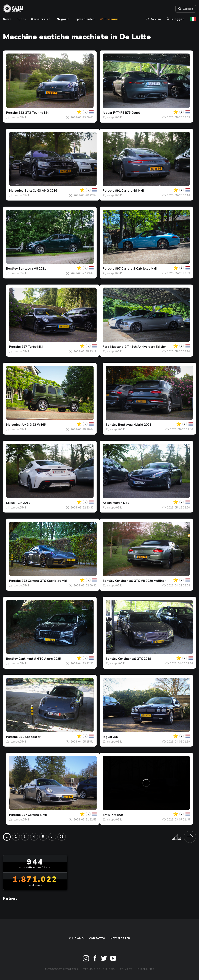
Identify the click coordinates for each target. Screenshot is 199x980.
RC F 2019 (23, 503)
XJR (116, 737)
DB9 (126, 503)
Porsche (12, 113)
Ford (106, 347)
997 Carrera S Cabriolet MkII (136, 269)
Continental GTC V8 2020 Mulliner (140, 581)
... (52, 837)
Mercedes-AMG (17, 425)
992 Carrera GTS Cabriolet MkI (44, 581)
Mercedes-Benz (20, 191)
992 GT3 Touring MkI (34, 113)
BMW (107, 815)
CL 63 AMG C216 (45, 191)
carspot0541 (18, 118)
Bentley (12, 269)
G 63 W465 (38, 425)
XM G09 (117, 815)
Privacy (126, 969)
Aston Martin (113, 503)
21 (61, 837)
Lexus (10, 503)
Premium (109, 19)
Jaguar (107, 113)
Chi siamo (76, 938)
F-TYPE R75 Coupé (127, 113)
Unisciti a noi (41, 19)
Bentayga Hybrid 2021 (135, 425)
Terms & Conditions (99, 969)
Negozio (63, 19)
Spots (21, 19)
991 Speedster (30, 737)
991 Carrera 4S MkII (129, 191)
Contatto (97, 938)
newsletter (120, 938)
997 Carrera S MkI (35, 815)
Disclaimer (146, 969)
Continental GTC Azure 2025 (40, 659)
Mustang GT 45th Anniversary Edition (138, 347)
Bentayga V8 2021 (32, 269)
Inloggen (176, 19)
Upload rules (85, 19)
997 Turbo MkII (32, 347)
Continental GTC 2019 (135, 659)
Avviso (154, 19)
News (7, 19)
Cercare (185, 9)
